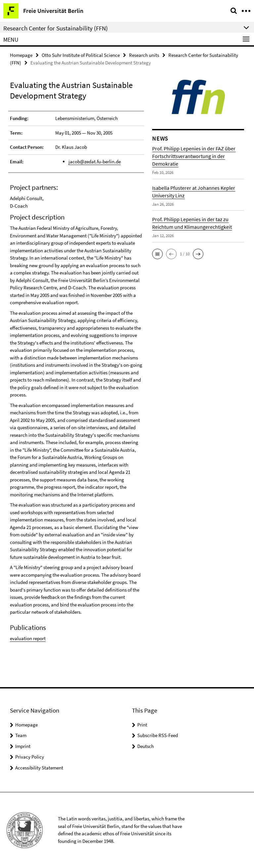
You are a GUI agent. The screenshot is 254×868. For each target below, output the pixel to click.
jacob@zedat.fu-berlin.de (95, 162)
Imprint (23, 746)
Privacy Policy (30, 757)
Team (21, 735)
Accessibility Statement (39, 768)
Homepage (21, 55)
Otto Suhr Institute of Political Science (81, 55)
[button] (157, 254)
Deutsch (146, 746)
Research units (144, 55)
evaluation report (28, 638)
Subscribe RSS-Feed (158, 735)
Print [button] (142, 725)
